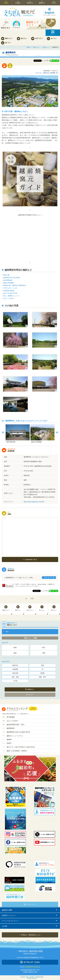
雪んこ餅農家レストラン (12, 296)
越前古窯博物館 (9, 283)
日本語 (6, 3)
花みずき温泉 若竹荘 (10, 293)
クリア (30, 695)
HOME (28, 47)
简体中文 (30, 3)
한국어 (54, 3)
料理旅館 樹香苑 (9, 291)
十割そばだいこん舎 (10, 288)
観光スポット (37, 47)
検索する (31, 689)
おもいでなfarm (9, 298)
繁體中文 (42, 3)
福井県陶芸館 (8, 280)
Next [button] (57, 433)
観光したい (46, 47)
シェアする (46, 61)
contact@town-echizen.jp (32, 967)
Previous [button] (3, 433)
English (18, 3)
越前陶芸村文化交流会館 (12, 278)
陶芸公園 (6, 275)
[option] (18, 434)
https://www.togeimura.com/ (33, 502)
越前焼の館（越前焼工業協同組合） (15, 285)
